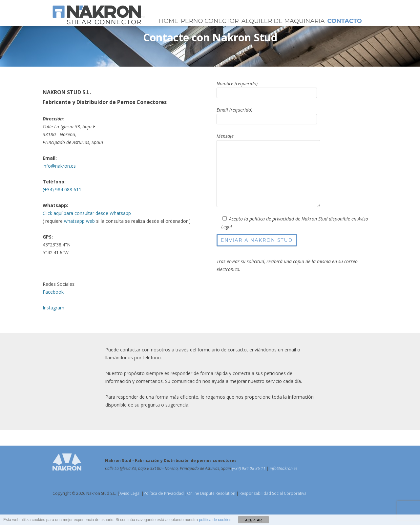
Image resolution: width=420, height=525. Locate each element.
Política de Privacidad (164, 493)
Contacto (345, 21)
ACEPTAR (253, 520)
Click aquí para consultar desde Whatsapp (87, 213)
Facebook (53, 292)
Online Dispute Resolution (211, 493)
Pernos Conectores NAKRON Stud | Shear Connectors (98, 15)
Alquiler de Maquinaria (283, 21)
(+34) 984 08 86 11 (249, 468)
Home (168, 21)
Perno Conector (210, 21)
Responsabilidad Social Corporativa (273, 493)
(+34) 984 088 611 (62, 189)
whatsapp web (79, 221)
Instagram (53, 308)
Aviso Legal (130, 493)
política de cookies (215, 520)
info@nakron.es (59, 166)
